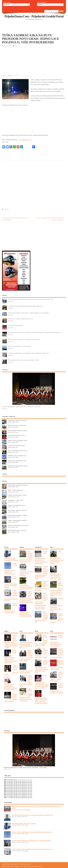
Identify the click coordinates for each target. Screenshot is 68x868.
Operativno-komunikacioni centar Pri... (18, 466)
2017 (5, 793)
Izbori (36, 866)
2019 (5, 790)
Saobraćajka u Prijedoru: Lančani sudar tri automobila (26, 573)
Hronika (16, 46)
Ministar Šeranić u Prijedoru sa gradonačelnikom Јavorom (21, 319)
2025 (5, 781)
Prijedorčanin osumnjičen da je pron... (18, 485)
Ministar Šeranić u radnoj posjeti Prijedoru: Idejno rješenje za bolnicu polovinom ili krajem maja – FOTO (31, 299)
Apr (14, 780)
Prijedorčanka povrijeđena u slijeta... (18, 515)
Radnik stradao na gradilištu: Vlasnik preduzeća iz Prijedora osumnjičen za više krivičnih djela (28, 313)
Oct (27, 781)
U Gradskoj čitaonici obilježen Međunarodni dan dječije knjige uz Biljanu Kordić (26, 306)
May (17, 781)
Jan (8, 780)
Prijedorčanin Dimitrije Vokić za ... (17, 435)
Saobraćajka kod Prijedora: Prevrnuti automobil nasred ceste (26, 614)
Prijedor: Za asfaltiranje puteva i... (17, 505)
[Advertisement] (34, 29)
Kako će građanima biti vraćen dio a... (18, 451)
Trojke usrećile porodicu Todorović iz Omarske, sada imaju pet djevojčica (32, 849)
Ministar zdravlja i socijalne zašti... (17, 425)
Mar (12, 780)
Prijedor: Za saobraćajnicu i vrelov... (18, 495)
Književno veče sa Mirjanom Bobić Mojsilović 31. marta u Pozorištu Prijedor (10, 687)
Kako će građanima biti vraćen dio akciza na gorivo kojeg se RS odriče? (24, 360)
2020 (5, 789)
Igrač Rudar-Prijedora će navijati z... (18, 530)
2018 (5, 792)
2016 (5, 795)
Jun (19, 781)
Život (26, 817)
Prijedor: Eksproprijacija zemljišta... (18, 520)
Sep (25, 781)
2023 (5, 784)
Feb (10, 780)
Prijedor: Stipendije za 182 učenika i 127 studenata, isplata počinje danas (24, 339)
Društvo (27, 825)
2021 (5, 787)
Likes (4, 75)
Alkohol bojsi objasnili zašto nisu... (17, 461)
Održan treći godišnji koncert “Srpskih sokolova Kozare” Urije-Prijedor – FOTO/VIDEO (21, 407)
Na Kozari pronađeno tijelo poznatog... (18, 525)
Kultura (26, 866)
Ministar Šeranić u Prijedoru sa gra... (18, 430)
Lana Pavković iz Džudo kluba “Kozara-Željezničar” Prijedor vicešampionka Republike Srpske (29, 353)
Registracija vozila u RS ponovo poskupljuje (26, 672)
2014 (5, 798)
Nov (29, 781)
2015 (5, 796)
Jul (21, 781)
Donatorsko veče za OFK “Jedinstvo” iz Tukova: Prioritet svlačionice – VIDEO (56, 576)
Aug (23, 781)
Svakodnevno (28, 810)
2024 (5, 783)
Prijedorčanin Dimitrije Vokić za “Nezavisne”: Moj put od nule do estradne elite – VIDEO (41, 700)
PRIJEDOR (34, 720)
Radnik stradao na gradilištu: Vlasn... (18, 441)
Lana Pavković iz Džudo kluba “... (17, 446)
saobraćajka (6, 209)
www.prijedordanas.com (25, 140)
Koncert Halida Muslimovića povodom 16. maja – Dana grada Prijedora (31, 840)
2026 (5, 780)
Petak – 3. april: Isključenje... (16, 490)
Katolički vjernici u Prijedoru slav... (17, 456)
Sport (22, 866)
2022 (5, 786)
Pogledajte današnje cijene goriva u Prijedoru (11, 559)
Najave (40, 866)
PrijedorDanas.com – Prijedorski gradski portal (34, 16)
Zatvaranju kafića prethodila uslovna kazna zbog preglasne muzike (26, 587)
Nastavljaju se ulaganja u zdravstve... (18, 420)
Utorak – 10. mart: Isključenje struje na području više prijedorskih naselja (32, 832)
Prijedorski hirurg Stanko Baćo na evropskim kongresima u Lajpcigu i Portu (26, 645)
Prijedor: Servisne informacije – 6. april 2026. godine (20, 346)
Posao (12, 866)
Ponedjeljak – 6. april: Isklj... (16, 500)
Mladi (33, 866)
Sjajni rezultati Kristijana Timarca (15, 326)
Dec (31, 781)
